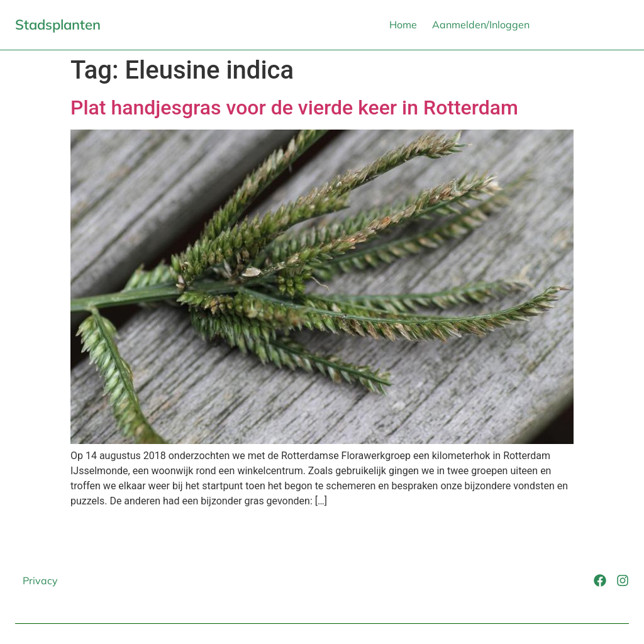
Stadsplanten (58, 25)
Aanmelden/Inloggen (481, 25)
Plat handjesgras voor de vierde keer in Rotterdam (294, 108)
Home (403, 25)
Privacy (40, 580)
